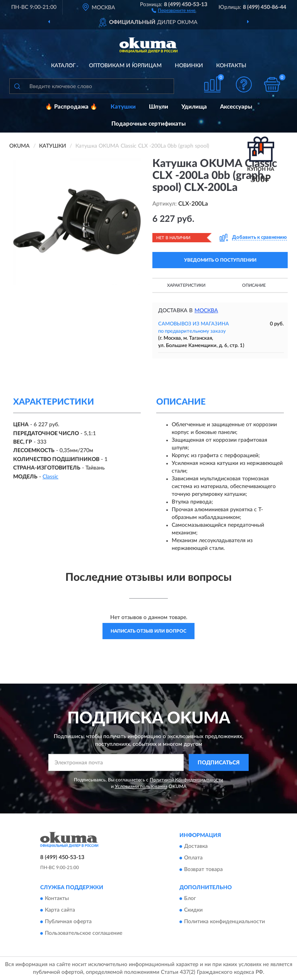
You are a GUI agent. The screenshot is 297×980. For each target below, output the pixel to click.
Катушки (123, 107)
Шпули (159, 107)
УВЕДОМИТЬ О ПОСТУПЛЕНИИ (220, 260)
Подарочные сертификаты (148, 124)
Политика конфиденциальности (224, 922)
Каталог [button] (63, 66)
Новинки (189, 66)
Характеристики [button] (186, 285)
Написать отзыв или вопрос (148, 631)
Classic (50, 477)
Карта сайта (60, 910)
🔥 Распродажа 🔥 (71, 107)
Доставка (196, 846)
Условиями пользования (141, 786)
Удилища (194, 107)
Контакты (231, 66)
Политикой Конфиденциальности (186, 780)
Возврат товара (203, 869)
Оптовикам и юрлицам (125, 66)
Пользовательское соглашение (84, 934)
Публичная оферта (68, 922)
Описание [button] (254, 285)
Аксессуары (236, 107)
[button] (173, 10)
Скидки (193, 910)
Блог (190, 899)
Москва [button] (206, 311)
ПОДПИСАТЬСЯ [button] (219, 763)
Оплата (193, 858)
